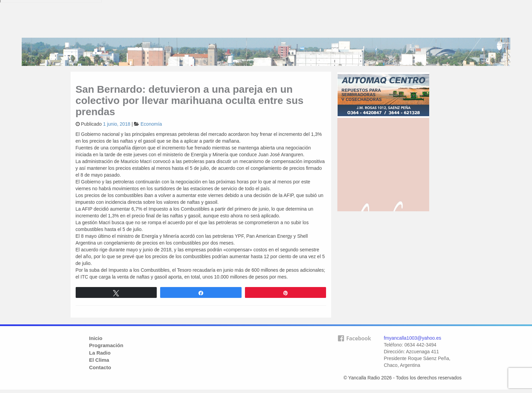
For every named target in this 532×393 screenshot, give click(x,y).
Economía (151, 124)
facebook (354, 349)
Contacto (100, 367)
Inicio (96, 338)
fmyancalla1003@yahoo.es (412, 338)
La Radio (100, 353)
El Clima (99, 360)
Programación (106, 345)
